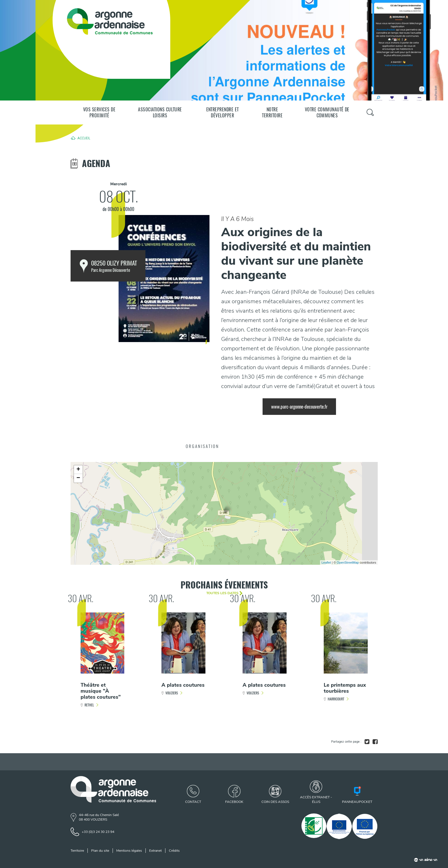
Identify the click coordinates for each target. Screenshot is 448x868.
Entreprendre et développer (223, 112)
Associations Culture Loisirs (160, 112)
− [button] (78, 478)
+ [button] (78, 470)
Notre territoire (272, 112)
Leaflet (326, 562)
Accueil (84, 138)
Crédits (174, 851)
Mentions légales (129, 851)
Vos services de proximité (99, 112)
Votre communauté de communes (327, 112)
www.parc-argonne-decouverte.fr (299, 407)
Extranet (155, 851)
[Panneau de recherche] (370, 112)
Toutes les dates (222, 593)
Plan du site (100, 851)
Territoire (77, 851)
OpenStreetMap (348, 562)
